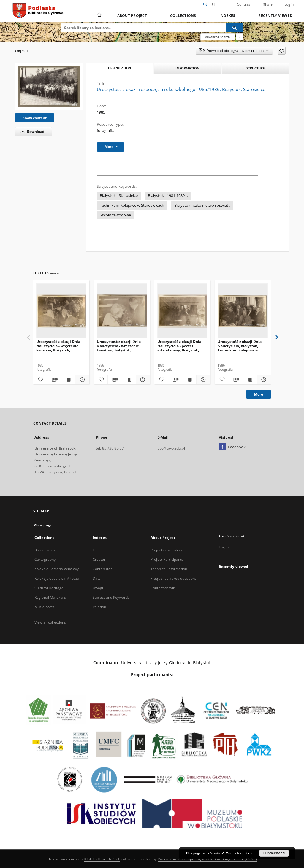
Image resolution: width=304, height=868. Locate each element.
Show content (35, 118)
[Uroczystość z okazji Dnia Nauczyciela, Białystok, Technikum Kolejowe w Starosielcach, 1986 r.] (243, 311)
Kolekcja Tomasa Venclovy (57, 569)
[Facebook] (222, 447)
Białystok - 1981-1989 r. (168, 196)
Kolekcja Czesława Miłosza (57, 578)
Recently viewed (275, 16)
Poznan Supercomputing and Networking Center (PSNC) (207, 859)
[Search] (235, 28)
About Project (132, 16)
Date (97, 578)
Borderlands (45, 550)
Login (289, 4)
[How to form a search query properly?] (240, 37)
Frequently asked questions (174, 578)
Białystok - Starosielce (119, 196)
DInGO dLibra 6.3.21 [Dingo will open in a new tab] (102, 859)
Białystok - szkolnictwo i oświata (202, 205)
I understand (274, 853)
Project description (166, 550)
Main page (43, 525)
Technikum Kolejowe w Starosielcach (132, 205)
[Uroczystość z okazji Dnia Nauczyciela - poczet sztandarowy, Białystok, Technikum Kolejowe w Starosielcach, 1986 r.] (182, 311)
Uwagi (98, 588)
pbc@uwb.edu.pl (171, 448)
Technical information (169, 569)
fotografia (106, 131)
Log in (224, 547)
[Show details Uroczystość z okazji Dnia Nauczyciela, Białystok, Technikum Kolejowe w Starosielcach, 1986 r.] (263, 380)
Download (32, 132)
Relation (99, 607)
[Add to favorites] (282, 51)
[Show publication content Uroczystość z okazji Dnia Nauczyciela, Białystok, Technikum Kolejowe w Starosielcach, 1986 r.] (250, 380)
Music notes (45, 607)
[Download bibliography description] (54, 380)
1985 (101, 112)
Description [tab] (119, 68)
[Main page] (99, 15)
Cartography (45, 559)
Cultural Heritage (49, 588)
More (259, 394)
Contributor (102, 569)
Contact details (163, 588)
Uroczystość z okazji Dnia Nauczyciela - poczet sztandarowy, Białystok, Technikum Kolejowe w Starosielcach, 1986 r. (179, 346)
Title (96, 550)
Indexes (227, 16)
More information (239, 853)
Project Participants (167, 559)
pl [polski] (214, 5)
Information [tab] (187, 68)
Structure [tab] (255, 68)
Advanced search (217, 37)
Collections (183, 16)
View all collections (50, 622)
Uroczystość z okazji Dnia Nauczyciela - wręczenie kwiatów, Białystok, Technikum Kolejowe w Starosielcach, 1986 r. (58, 346)
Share (268, 5)
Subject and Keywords (111, 597)
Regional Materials (50, 597)
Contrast (244, 4)
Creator (99, 559)
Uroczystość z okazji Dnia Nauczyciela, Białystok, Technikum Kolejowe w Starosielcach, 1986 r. (240, 346)
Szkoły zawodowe (115, 215)
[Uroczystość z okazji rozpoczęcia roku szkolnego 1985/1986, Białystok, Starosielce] (49, 87)
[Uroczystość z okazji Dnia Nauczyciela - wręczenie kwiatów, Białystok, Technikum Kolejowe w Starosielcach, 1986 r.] (61, 311)
